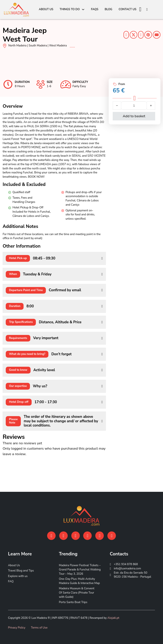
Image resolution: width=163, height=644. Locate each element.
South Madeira (38, 46)
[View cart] (140, 9)
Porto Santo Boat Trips (73, 602)
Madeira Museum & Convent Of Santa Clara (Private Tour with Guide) (77, 593)
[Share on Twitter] (133, 35)
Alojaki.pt (113, 618)
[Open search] (147, 10)
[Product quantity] (134, 106)
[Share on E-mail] (157, 35)
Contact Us (128, 9)
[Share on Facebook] (126, 35)
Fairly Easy (79, 86)
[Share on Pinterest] (148, 35)
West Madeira (58, 46)
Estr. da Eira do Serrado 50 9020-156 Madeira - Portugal (132, 575)
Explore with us (18, 576)
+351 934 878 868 (126, 564)
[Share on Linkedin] (141, 35)
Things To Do (70, 9)
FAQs (95, 9)
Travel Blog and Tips (21, 571)
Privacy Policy (17, 628)
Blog (108, 9)
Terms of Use (39, 628)
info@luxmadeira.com (127, 569)
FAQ (11, 581)
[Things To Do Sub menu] (83, 9)
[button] (54, 258)
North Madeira (17, 46)
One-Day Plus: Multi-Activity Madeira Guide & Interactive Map (79, 581)
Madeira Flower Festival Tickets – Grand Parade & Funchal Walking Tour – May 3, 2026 (80, 570)
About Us (46, 9)
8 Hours (20, 86)
